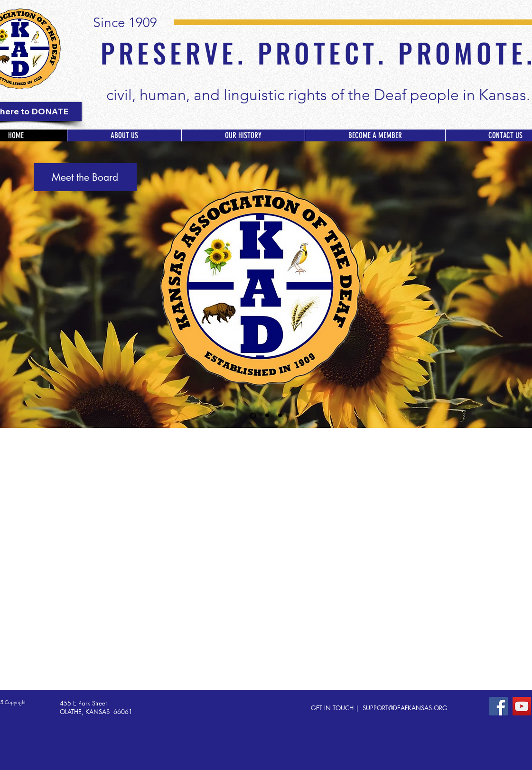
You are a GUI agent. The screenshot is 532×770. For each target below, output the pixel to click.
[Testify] (280, 416)
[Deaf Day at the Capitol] (267, 416)
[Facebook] (499, 706)
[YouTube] (522, 706)
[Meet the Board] (85, 177)
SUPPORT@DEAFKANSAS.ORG (405, 708)
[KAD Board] (253, 415)
